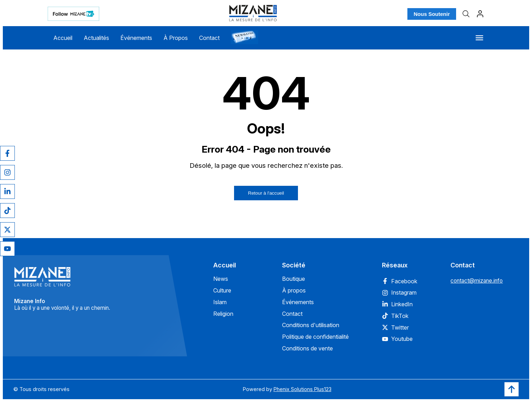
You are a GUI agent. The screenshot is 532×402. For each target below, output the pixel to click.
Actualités (96, 38)
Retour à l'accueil (266, 193)
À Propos (176, 38)
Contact (209, 38)
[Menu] (479, 38)
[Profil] (480, 14)
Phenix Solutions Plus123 (303, 389)
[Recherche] (466, 14)
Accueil (63, 38)
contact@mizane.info (477, 281)
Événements (136, 38)
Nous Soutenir (432, 14)
